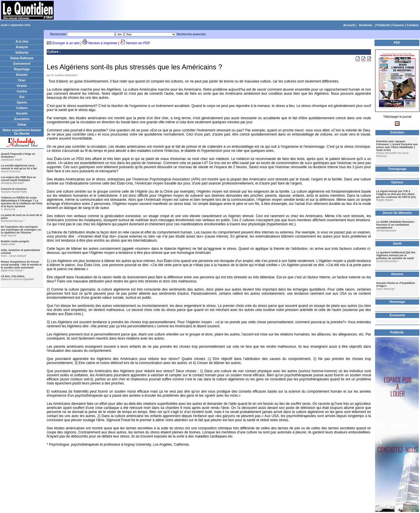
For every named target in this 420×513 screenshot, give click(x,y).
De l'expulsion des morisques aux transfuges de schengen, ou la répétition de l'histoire (21, 230)
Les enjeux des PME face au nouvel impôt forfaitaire (18, 179)
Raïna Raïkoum (22, 58)
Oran (22, 80)
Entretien (397, 132)
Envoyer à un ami (66, 43)
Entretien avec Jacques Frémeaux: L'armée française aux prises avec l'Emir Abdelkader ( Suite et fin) (397, 146)
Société (22, 113)
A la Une (22, 41)
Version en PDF (138, 43)
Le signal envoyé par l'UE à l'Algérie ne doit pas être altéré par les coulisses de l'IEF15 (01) (396, 194)
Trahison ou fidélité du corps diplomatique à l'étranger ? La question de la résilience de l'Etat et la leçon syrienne (22, 202)
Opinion (397, 182)
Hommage (397, 302)
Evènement (22, 64)
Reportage (22, 69)
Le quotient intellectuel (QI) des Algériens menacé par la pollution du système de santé (396, 255)
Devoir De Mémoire (397, 213)
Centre (22, 91)
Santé (397, 243)
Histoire (397, 274)
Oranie (22, 86)
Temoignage (397, 169)
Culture (22, 108)
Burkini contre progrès (15, 241)
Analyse (22, 47)
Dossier (22, 75)
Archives (365, 25)
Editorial (22, 52)
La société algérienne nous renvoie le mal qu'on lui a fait (19, 167)
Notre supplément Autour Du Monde (22, 132)
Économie (397, 315)
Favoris (398, 25)
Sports (22, 102)
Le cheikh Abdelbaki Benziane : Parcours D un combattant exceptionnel (396, 225)
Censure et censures (14, 189)
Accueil (349, 25)
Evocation (22, 119)
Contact (413, 25)
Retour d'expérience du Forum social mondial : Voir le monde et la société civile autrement (21, 265)
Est (22, 97)
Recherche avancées (191, 34)
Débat (22, 124)
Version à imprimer (103, 43)
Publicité (383, 25)
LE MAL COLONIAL (13, 276)
